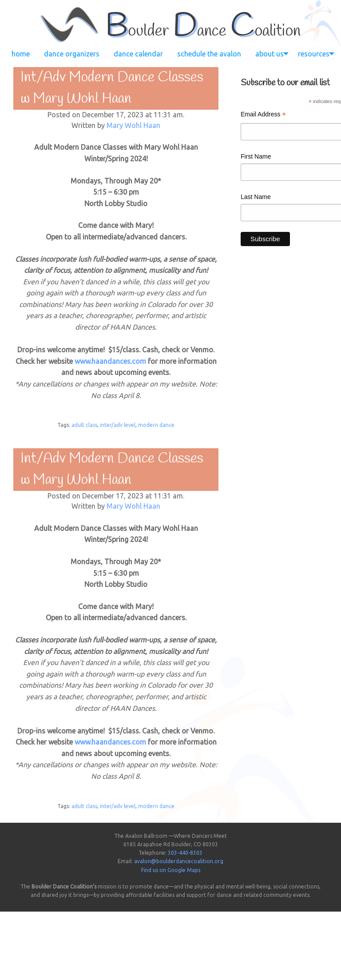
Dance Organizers (72, 54)
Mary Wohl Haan (133, 125)
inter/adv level (118, 425)
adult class (84, 425)
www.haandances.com (110, 361)
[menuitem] (21, 54)
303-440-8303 (185, 853)
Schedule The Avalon (209, 54)
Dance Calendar (138, 54)
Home (21, 54)
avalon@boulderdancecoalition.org (179, 861)
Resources (314, 54)
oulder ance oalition (203, 31)
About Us (270, 54)
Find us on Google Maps (171, 870)
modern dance (156, 425)
